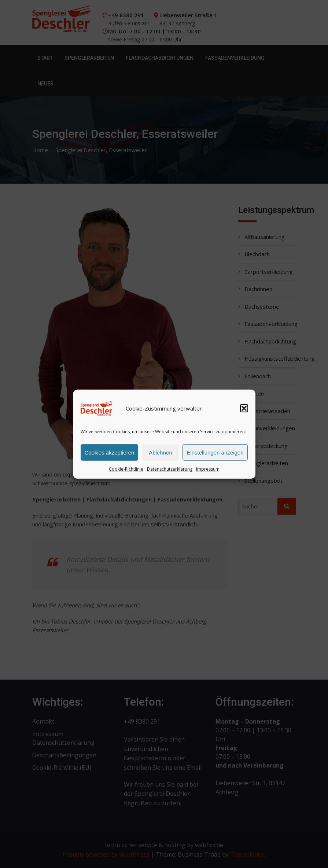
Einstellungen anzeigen (215, 453)
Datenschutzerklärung (170, 470)
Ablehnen (160, 453)
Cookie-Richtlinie (126, 470)
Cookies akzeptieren (110, 453)
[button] (244, 409)
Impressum (208, 470)
